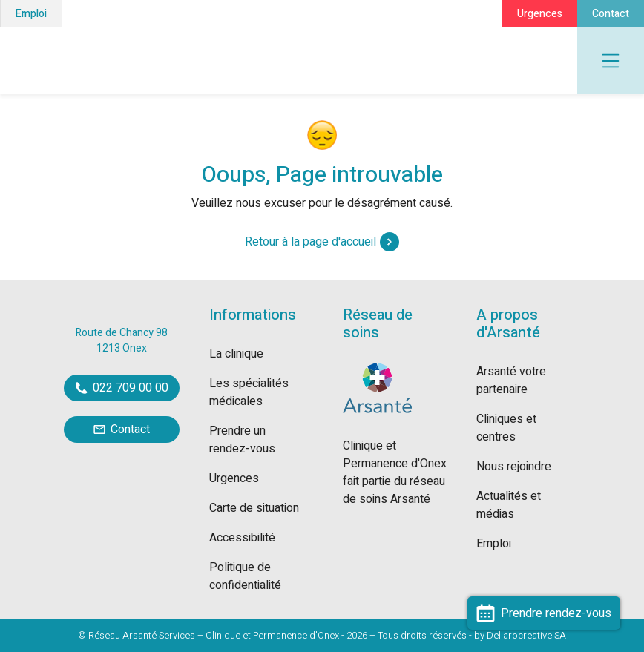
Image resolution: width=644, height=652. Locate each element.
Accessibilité (242, 538)
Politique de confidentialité (245, 576)
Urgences (540, 14)
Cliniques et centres (506, 428)
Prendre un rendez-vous (242, 440)
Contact (611, 14)
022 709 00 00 (122, 388)
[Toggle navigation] (611, 61)
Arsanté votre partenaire (511, 381)
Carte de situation (254, 508)
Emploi (31, 14)
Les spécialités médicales (249, 392)
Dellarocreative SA (526, 635)
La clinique (236, 354)
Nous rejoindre (514, 467)
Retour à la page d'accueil (322, 242)
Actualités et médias (509, 505)
